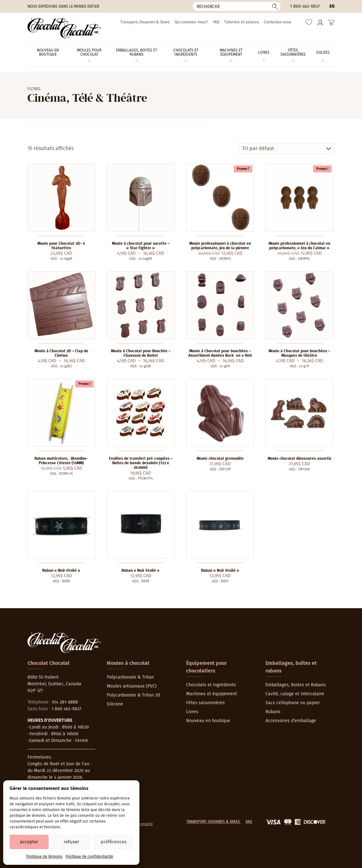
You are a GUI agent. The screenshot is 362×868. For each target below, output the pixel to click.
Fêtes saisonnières (205, 703)
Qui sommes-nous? (191, 22)
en (332, 6)
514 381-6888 (65, 702)
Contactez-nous (278, 22)
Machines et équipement (212, 694)
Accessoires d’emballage (291, 721)
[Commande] (287, 149)
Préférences (114, 842)
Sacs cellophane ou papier (293, 703)
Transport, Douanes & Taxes (145, 22)
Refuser (71, 842)
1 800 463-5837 (305, 6)
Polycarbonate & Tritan (130, 677)
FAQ (216, 22)
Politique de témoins (44, 856)
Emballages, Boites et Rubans (296, 685)
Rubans (273, 712)
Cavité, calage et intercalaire (295, 694)
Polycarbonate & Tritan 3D (134, 695)
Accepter (29, 842)
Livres (192, 712)
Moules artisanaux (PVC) (132, 686)
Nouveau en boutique (208, 721)
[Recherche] (237, 6)
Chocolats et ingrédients (211, 685)
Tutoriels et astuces (242, 22)
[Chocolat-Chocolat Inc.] (64, 28)
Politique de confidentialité (89, 856)
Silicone (115, 704)
